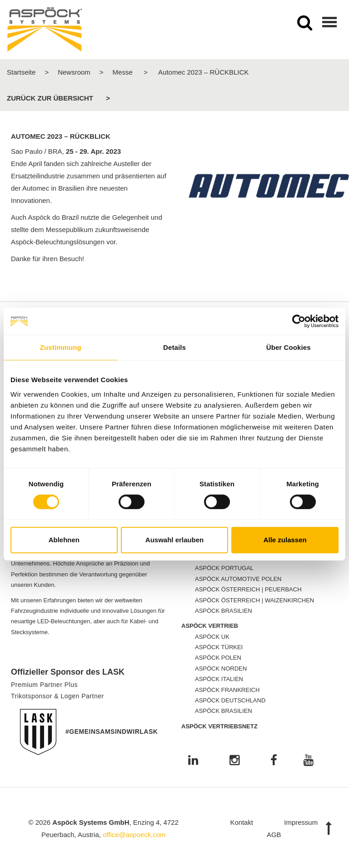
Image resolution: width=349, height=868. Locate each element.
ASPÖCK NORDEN (221, 669)
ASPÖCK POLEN (218, 658)
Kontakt (242, 822)
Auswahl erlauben (174, 540)
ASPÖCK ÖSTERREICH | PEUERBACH (248, 589)
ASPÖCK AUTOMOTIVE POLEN (238, 579)
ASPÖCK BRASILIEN (224, 611)
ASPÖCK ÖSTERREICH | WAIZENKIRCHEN (254, 600)
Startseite (21, 72)
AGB (274, 835)
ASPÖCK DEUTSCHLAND (230, 700)
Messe (123, 72)
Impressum (301, 822)
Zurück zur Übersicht (50, 98)
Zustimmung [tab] (61, 347)
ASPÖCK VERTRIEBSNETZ (219, 726)
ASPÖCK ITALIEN (219, 679)
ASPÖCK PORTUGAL (224, 568)
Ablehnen (64, 540)
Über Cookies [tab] (289, 347)
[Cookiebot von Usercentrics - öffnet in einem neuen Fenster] (299, 321)
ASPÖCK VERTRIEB (210, 626)
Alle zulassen (285, 540)
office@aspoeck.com (134, 835)
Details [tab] (174, 347)
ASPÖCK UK (212, 637)
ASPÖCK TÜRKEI (219, 647)
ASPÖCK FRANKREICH (227, 690)
